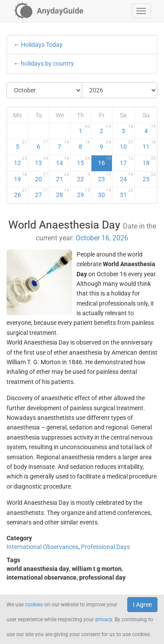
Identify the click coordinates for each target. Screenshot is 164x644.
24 (127, 177)
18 (150, 161)
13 (42, 161)
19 (21, 177)
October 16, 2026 (102, 238)
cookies (34, 605)
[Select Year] (120, 90)
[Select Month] (45, 90)
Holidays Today (42, 45)
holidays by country (47, 63)
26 (21, 193)
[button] (141, 11)
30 (105, 193)
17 (127, 161)
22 (84, 177)
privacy (104, 619)
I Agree (142, 605)
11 (150, 145)
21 (63, 177)
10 (127, 145)
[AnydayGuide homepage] (48, 11)
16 (105, 161)
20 (42, 177)
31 (127, 193)
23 (105, 177)
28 (63, 193)
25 (150, 177)
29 (84, 193)
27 (42, 193)
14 (63, 161)
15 (84, 161)
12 (21, 161)
